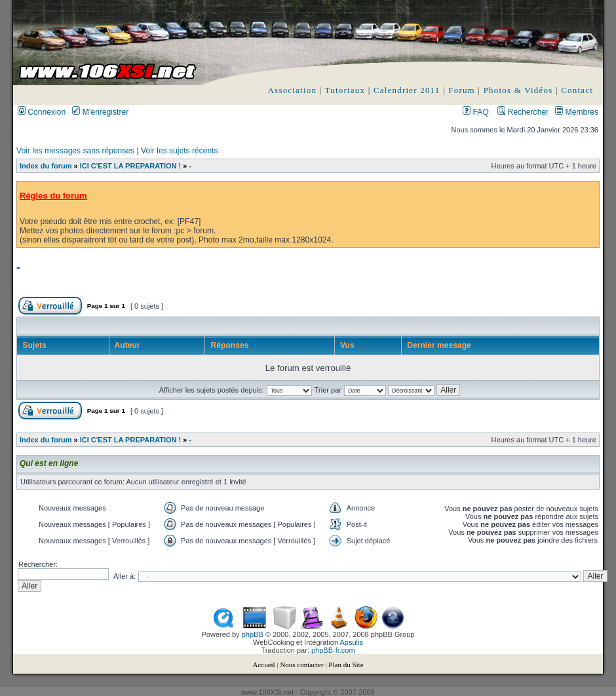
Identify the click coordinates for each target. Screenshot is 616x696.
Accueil (263, 665)
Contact (577, 90)
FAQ (476, 112)
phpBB (253, 634)
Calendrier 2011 (407, 90)
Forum (462, 90)
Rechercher (523, 112)
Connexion (42, 112)
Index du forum (46, 166)
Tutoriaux (345, 90)
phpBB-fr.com (333, 650)
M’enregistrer (100, 112)
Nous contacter (301, 665)
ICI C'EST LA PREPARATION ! (131, 166)
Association (293, 90)
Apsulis (352, 642)
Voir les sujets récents (180, 151)
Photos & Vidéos (518, 90)
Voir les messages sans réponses (75, 151)
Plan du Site (346, 665)
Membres (577, 112)
